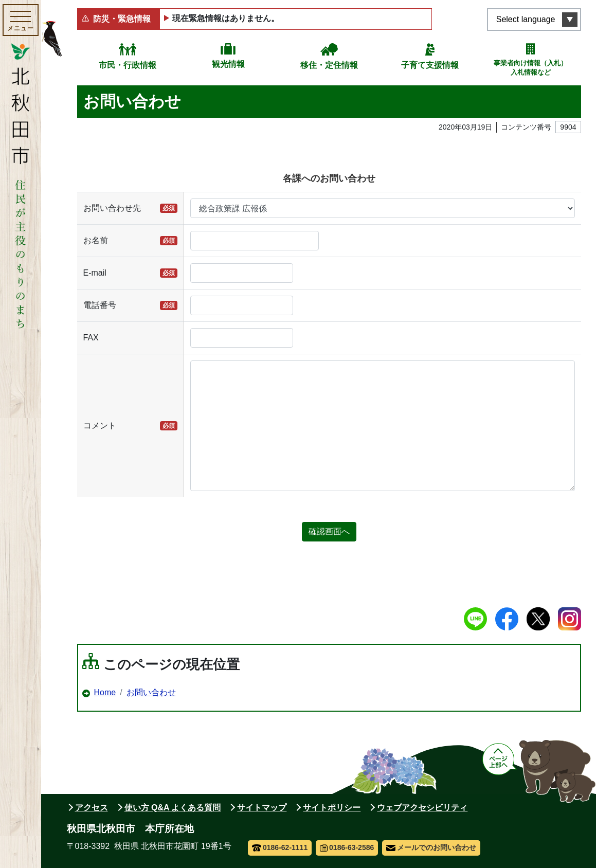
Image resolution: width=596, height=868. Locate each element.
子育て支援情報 (430, 65)
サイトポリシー (332, 808)
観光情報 (228, 64)
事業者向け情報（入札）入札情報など (530, 68)
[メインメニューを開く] (21, 20)
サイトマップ (262, 808)
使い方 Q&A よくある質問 (173, 808)
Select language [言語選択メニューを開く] (526, 19)
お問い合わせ (151, 692)
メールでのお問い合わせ (431, 847)
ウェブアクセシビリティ (422, 808)
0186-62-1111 (280, 847)
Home (105, 692)
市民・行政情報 (128, 65)
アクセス (92, 808)
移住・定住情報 (329, 65)
